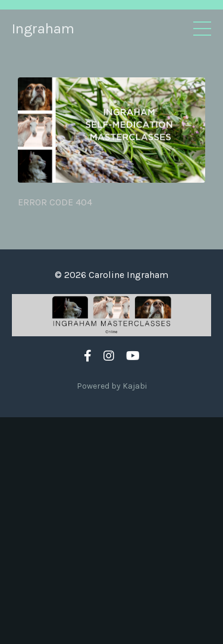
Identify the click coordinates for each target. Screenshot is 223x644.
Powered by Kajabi (112, 386)
